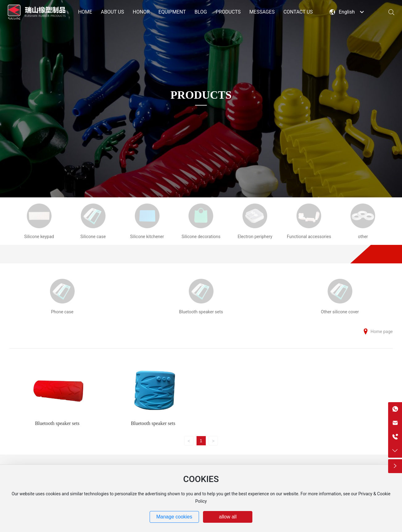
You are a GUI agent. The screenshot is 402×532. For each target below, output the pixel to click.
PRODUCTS (201, 95)
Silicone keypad (39, 237)
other (363, 237)
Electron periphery (255, 237)
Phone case (62, 312)
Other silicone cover (340, 312)
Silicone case (93, 237)
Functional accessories (309, 237)
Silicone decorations (201, 237)
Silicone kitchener (147, 237)
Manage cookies (174, 517)
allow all (228, 517)
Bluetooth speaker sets (201, 312)
